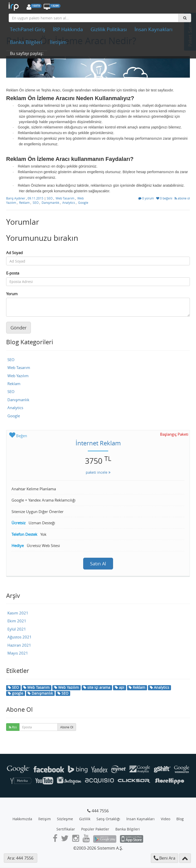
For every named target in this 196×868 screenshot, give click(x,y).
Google (83, 203)
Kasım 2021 (18, 613)
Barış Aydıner (16, 198)
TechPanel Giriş (28, 29)
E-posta (13, 273)
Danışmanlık (50, 203)
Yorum (12, 294)
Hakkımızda (22, 819)
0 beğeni (165, 198)
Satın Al (98, 564)
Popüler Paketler (95, 829)
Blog (180, 819)
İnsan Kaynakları (154, 29)
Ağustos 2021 (20, 637)
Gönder (19, 328)
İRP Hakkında (68, 29)
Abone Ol (67, 727)
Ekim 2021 (17, 621)
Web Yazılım (18, 376)
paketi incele (98, 472)
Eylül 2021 (17, 629)
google (16, 693)
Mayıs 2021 (18, 653)
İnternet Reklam (98, 443)
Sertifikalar (66, 829)
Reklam (24, 203)
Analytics (69, 203)
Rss (13, 727)
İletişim (58, 42)
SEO (50, 198)
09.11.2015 (36, 198)
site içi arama (97, 687)
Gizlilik (85, 819)
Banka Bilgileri (26, 42)
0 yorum (146, 198)
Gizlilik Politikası (109, 29)
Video (166, 819)
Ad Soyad (14, 253)
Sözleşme (65, 819)
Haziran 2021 (19, 645)
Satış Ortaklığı (108, 819)
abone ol (182, 198)
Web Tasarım (65, 198)
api (120, 687)
